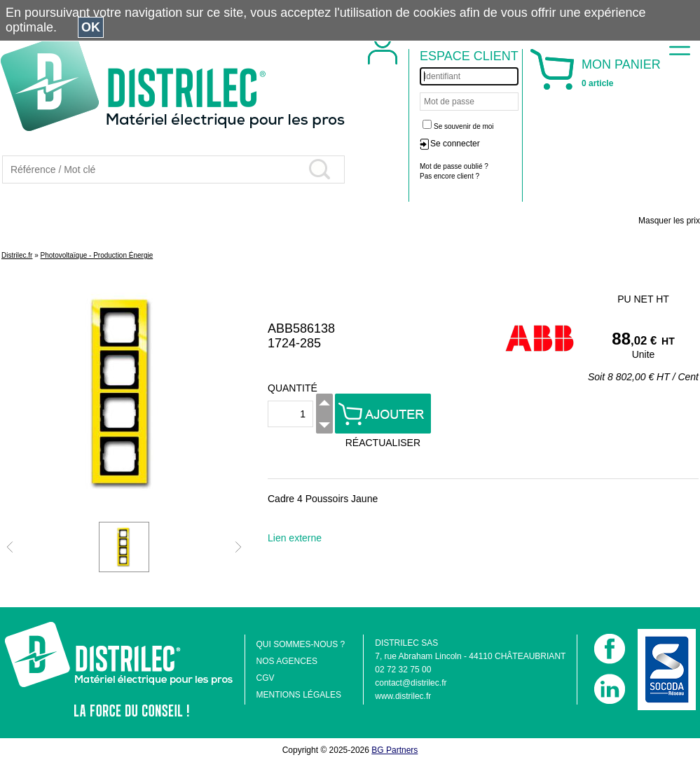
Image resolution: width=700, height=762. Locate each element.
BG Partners (394, 750)
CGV (266, 678)
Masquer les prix (669, 221)
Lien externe (295, 538)
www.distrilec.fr (403, 696)
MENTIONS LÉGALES (299, 695)
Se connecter (455, 144)
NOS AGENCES (287, 661)
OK (91, 27)
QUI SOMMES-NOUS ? (301, 644)
